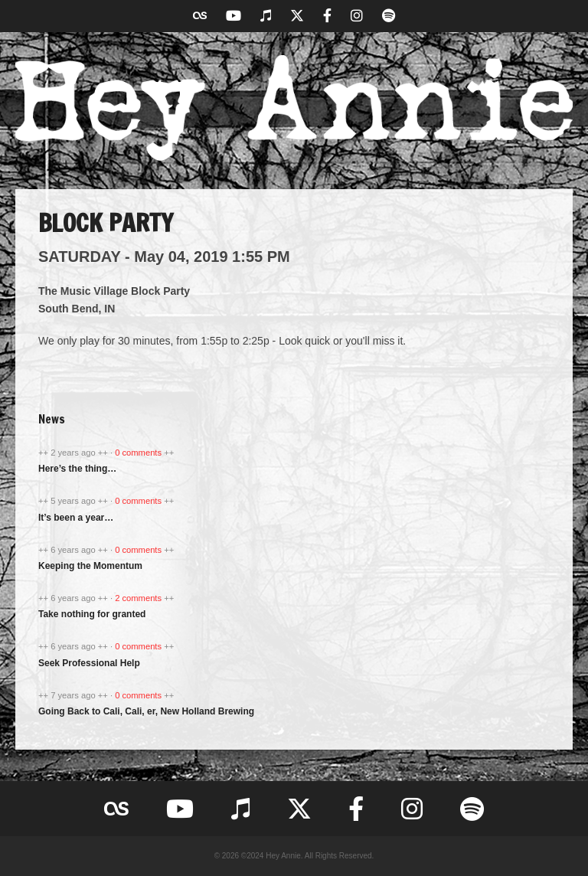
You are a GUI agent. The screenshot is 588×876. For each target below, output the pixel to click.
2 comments (139, 598)
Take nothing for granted (92, 614)
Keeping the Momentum (90, 566)
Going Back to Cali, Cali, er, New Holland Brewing (146, 711)
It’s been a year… (76, 518)
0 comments (139, 453)
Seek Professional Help (89, 663)
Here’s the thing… (77, 469)
